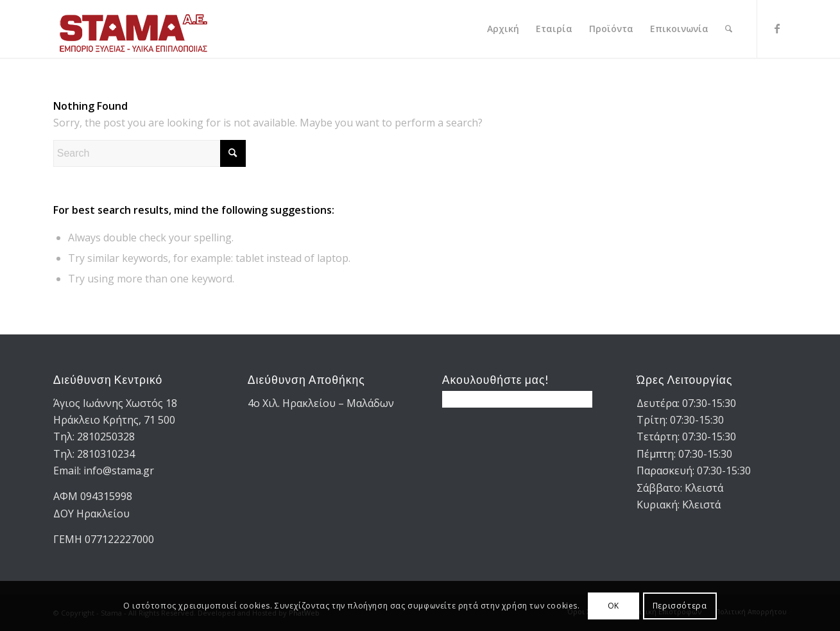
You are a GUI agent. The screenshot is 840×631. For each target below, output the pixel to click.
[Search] (729, 29)
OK (613, 606)
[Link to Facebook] (777, 28)
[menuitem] (503, 29)
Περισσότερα (680, 606)
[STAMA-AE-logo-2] (133, 29)
